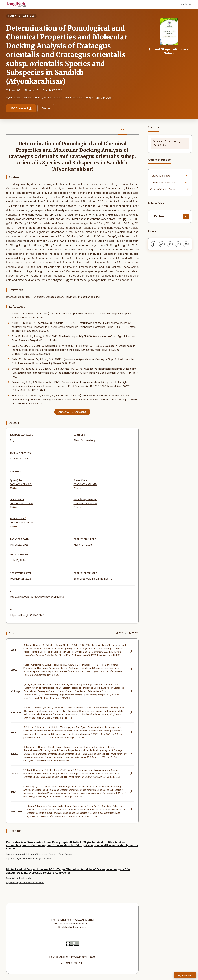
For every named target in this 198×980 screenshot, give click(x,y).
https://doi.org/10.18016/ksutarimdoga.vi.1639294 (29, 858)
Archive (153, 128)
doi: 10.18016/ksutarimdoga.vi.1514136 (66, 737)
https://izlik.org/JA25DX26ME (27, 615)
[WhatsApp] (162, 244)
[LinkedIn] (178, 244)
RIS (119, 633)
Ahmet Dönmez (32, 97)
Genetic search (55, 297)
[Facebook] (154, 244)
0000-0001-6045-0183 (21, 522)
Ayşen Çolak (13, 97)
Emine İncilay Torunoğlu (79, 97)
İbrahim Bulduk (53, 97)
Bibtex (134, 633)
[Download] (186, 216)
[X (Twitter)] (170, 244)
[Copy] (131, 652)
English (186, 4)
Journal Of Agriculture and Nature (169, 51)
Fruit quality (38, 297)
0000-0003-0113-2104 (21, 484)
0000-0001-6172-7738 (21, 503)
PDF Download (21, 108)
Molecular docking (89, 297)
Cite (46, 108)
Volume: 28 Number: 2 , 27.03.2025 (167, 143)
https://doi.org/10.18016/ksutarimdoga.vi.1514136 (38, 597)
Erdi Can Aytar (104, 98)
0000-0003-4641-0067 (85, 503)
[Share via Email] (186, 244)
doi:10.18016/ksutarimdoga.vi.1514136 (41, 675)
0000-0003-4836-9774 (85, 484)
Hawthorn (71, 297)
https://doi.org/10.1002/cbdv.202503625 (25, 883)
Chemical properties (18, 297)
